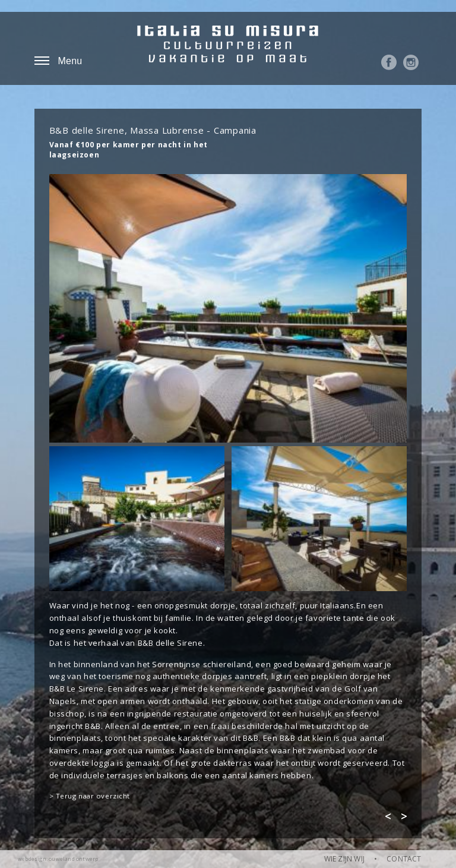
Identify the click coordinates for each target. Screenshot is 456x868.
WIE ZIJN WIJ (344, 859)
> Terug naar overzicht (90, 796)
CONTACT (404, 859)
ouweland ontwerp (73, 859)
